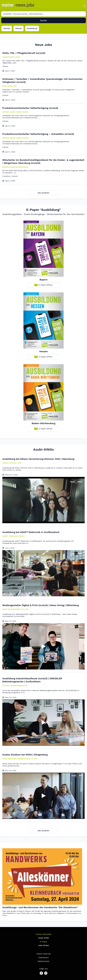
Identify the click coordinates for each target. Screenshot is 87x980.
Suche (43, 20)
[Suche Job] (43, 14)
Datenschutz (43, 961)
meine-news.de (44, 954)
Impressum (43, 957)
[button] (85, 6)
